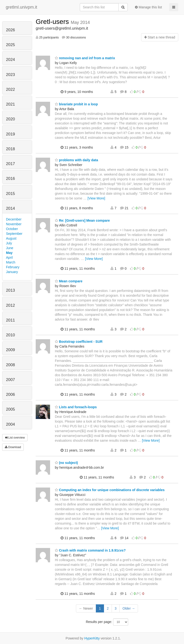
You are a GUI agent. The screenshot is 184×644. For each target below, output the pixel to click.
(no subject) (66, 463)
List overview (15, 438)
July (9, 243)
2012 (10, 305)
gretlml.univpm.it (21, 7)
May (9, 253)
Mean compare (69, 281)
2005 (10, 409)
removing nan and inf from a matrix (85, 58)
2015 (10, 194)
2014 (10, 208)
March (11, 262)
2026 (10, 30)
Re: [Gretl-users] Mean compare (82, 220)
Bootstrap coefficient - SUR (79, 342)
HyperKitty (92, 638)
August (11, 238)
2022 (10, 89)
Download (13, 447)
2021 (10, 104)
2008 (10, 365)
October (12, 229)
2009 (10, 350)
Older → (129, 608)
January (12, 272)
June (10, 248)
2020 (10, 119)
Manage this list (148, 7)
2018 (10, 149)
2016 (10, 179)
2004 (10, 424)
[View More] (96, 198)
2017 (10, 164)
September (14, 234)
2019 (10, 134)
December (14, 219)
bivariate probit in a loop (76, 104)
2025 (10, 45)
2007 (10, 380)
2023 (10, 75)
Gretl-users (53, 22)
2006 (10, 394)
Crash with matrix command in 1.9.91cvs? (90, 550)
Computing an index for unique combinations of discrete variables (110, 490)
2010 (10, 335)
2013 (10, 290)
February (13, 267)
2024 (10, 60)
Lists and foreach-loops (76, 407)
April (9, 258)
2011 (10, 320)
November (14, 224)
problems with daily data (76, 160)
